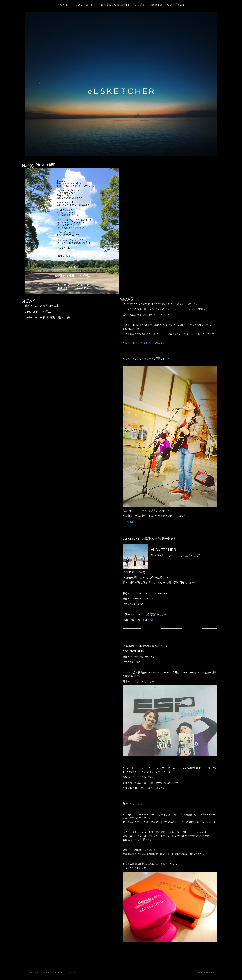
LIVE (140, 4)
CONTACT (176, 4)
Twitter (129, 522)
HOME (63, 4)
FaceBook (58, 973)
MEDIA (156, 4)
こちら (151, 620)
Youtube (33, 973)
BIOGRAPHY (84, 4)
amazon (72, 973)
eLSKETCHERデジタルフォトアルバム (143, 343)
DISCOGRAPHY (115, 4)
